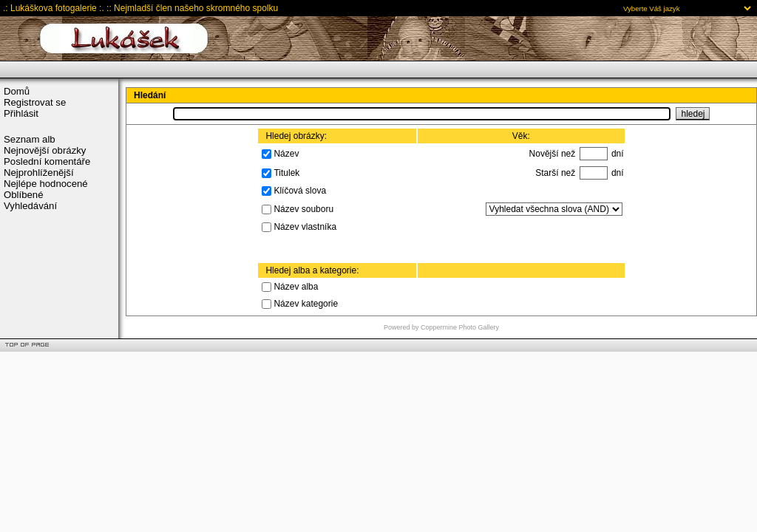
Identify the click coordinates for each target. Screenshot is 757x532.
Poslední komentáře (47, 161)
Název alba (296, 287)
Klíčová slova (300, 191)
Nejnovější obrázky (45, 150)
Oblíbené (24, 195)
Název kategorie (306, 304)
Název (286, 153)
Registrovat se (35, 102)
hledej (693, 114)
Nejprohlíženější (39, 173)
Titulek (286, 172)
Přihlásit (21, 113)
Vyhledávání (30, 206)
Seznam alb (30, 139)
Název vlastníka (305, 227)
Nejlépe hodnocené (46, 184)
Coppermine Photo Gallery (460, 327)
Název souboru (303, 208)
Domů (17, 91)
